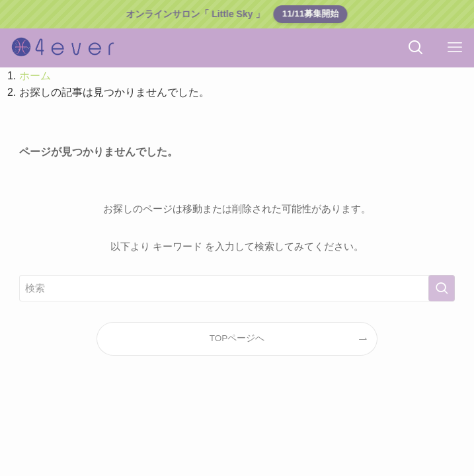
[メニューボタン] (454, 48)
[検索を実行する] (442, 288)
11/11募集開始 (310, 14)
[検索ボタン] (415, 48)
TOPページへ (237, 338)
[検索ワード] (237, 288)
